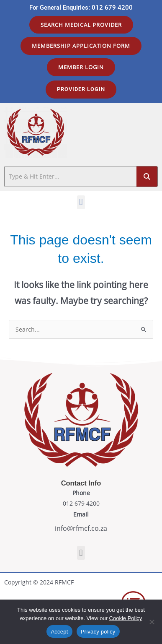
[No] (152, 622)
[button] (81, 202)
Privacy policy (98, 632)
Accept (59, 632)
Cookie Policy (126, 618)
